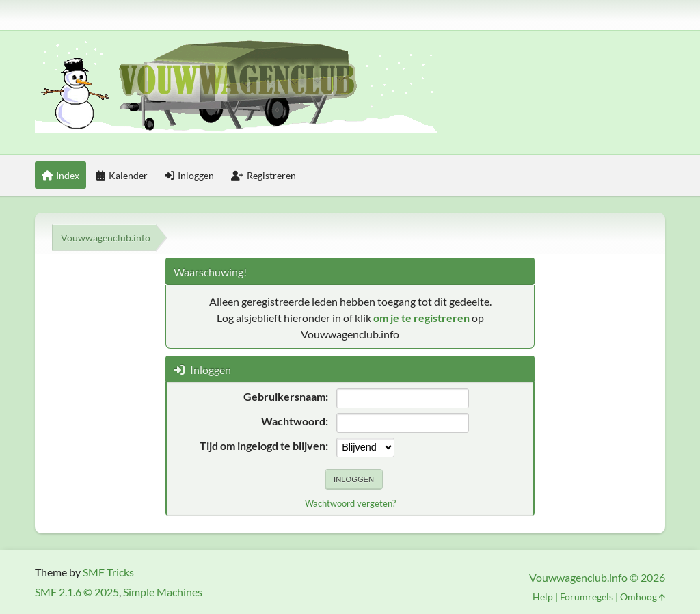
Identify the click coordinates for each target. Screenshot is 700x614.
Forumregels (587, 597)
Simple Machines (163, 592)
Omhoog (643, 597)
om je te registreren (421, 318)
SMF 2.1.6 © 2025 (77, 592)
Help (543, 597)
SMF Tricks (108, 572)
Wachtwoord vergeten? (350, 503)
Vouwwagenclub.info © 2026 (597, 577)
